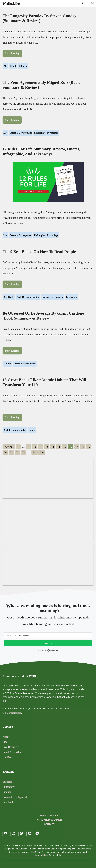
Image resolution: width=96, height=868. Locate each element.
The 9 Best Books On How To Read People (39, 252)
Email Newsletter (12, 752)
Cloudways (59, 709)
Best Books (9, 297)
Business (7, 782)
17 (77, 446)
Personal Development (21, 133)
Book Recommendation (28, 297)
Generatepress (14, 713)
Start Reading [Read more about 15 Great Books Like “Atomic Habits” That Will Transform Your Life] (12, 417)
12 (47, 446)
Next (41, 452)
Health (13, 66)
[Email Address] (48, 635)
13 (53, 446)
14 (59, 446)
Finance (7, 792)
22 (18, 452)
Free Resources (11, 747)
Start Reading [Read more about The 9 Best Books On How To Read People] (12, 284)
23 (24, 452)
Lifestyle (23, 66)
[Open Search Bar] (83, 3)
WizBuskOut (11, 3)
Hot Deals (8, 757)
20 (6, 452)
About (6, 737)
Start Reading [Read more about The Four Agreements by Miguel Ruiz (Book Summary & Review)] (12, 120)
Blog (5, 742)
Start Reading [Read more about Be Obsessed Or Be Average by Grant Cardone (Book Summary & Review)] (12, 351)
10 (35, 446)
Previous (9, 447)
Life (5, 133)
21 (12, 452)
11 (41, 446)
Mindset (7, 364)
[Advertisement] (48, 478)
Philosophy (39, 133)
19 (89, 446)
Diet (5, 66)
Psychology (53, 133)
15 (65, 446)
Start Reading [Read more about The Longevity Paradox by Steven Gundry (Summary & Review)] (12, 53)
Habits (32, 430)
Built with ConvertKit (59, 651)
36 (35, 452)
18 (83, 446)
